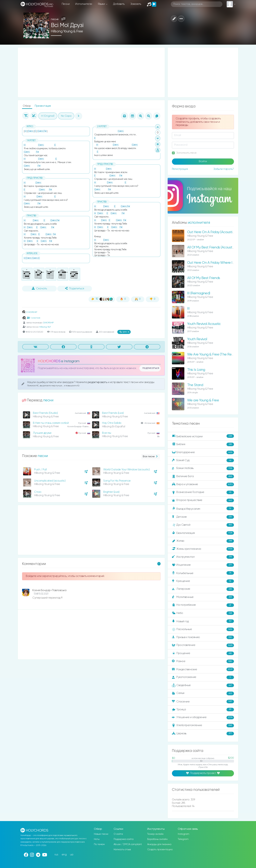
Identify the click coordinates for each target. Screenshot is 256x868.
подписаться (151, 368)
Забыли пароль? (224, 169)
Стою (38, 492)
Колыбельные (203, 573)
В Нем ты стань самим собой (51, 423)
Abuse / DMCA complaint (128, 844)
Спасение (203, 702)
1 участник (34, 318)
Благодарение (203, 452)
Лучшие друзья (42, 433)
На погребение (203, 605)
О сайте (118, 834)
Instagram (184, 834)
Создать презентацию (160, 850)
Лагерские (203, 589)
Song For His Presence (117, 481)
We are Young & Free (203, 400)
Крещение (203, 581)
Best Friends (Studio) (45, 413)
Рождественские (203, 669)
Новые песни (101, 834)
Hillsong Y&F (45, 327)
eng (64, 855)
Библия (203, 444)
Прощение (203, 653)
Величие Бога (203, 476)
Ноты (97, 839)
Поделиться (74, 288)
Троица (203, 710)
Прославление (203, 645)
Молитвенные (203, 597)
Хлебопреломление (203, 726)
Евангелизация (203, 533)
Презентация (43, 106)
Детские (203, 517)
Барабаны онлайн (157, 839)
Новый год (203, 621)
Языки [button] (102, 4)
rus (56, 855)
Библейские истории (203, 436)
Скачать (39, 288)
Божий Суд (203, 460)
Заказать (136, 4)
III (188, 309)
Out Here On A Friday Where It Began (216, 263)
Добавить (119, 4)
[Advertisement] (91, 72)
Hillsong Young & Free (67, 31)
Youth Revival (197, 339)
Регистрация (180, 169)
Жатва (203, 541)
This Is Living (196, 370)
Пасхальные (203, 629)
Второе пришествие (203, 500)
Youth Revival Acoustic (204, 324)
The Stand (195, 385)
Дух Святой (203, 525)
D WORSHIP (30, 312)
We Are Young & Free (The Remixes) (214, 355)
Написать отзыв (122, 850)
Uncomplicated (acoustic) (50, 481)
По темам (99, 844)
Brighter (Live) (111, 492)
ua (72, 855)
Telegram (183, 839)
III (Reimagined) (199, 293)
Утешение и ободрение (203, 718)
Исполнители (84, 4)
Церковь (203, 734)
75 (124, 332)
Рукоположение (203, 677)
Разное (203, 661)
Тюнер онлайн (155, 834)
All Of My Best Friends (204, 278)
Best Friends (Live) (113, 413)
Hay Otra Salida (112, 423)
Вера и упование (203, 484)
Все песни (150, 457)
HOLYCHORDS (49, 361)
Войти (203, 161)
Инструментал (203, 557)
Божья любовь (203, 468)
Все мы (106, 433)
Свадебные (203, 685)
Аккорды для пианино (159, 844)
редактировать (98, 382)
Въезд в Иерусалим (203, 509)
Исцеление (203, 565)
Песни (66, 4)
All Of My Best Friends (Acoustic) (211, 247)
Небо (203, 613)
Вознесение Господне (203, 492)
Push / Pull (40, 470)
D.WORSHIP (48, 323)
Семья (203, 693)
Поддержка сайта (124, 839)
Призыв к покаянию (203, 637)
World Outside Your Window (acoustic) (126, 470)
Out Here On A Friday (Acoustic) (211, 232)
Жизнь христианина (203, 549)
